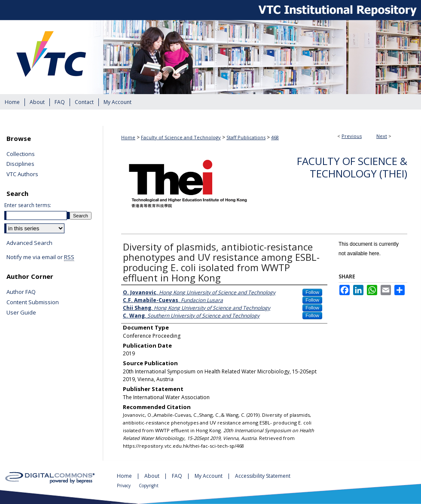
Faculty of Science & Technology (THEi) (352, 167)
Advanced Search (29, 243)
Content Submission (33, 302)
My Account (209, 476)
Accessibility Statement (263, 476)
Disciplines (20, 164)
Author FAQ (21, 292)
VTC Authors (22, 174)
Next (382, 136)
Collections (21, 154)
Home (128, 137)
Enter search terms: (28, 205)
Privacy (124, 486)
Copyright (149, 486)
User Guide (21, 313)
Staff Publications (246, 137)
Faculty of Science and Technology (181, 137)
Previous (352, 136)
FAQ (178, 476)
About (153, 476)
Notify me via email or (40, 257)
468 (275, 137)
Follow (312, 292)
